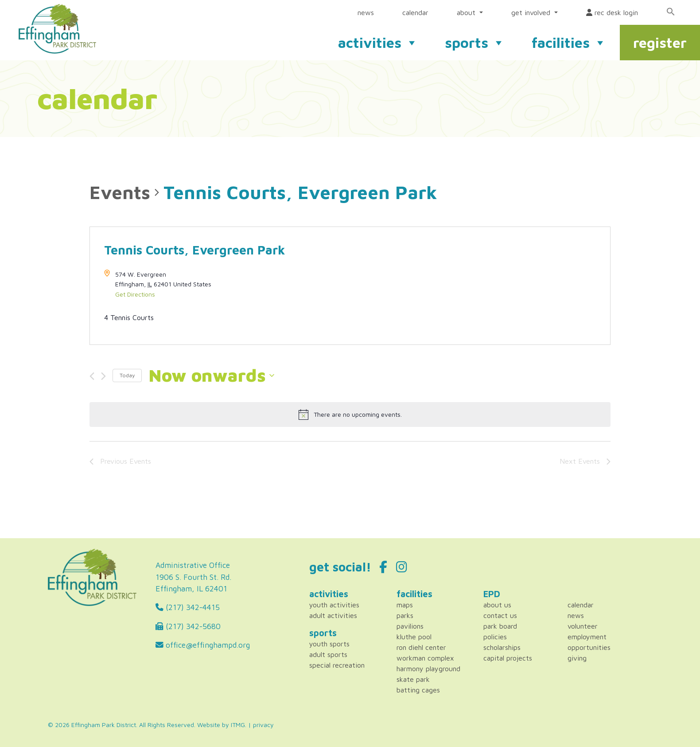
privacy (263, 725)
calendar (415, 12)
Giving (577, 658)
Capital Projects (508, 658)
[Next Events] (103, 376)
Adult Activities (333, 615)
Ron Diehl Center (421, 647)
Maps (405, 605)
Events (120, 192)
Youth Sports (329, 644)
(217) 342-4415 (188, 607)
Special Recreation (337, 665)
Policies (495, 637)
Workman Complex (425, 658)
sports (475, 43)
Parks (405, 615)
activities (378, 43)
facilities (569, 43)
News (576, 615)
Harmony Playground (428, 669)
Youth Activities (334, 605)
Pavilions (410, 626)
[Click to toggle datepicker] (211, 375)
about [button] (467, 12)
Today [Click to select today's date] (127, 375)
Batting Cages (418, 690)
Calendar (581, 605)
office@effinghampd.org (203, 645)
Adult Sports (328, 654)
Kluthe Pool (414, 637)
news (366, 12)
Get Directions (135, 294)
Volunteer (583, 626)
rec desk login (612, 12)
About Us (497, 605)
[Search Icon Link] (671, 12)
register (660, 43)
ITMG (238, 725)
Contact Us (500, 615)
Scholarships (502, 647)
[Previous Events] (92, 376)
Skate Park (413, 679)
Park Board (500, 626)
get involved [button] (532, 12)
